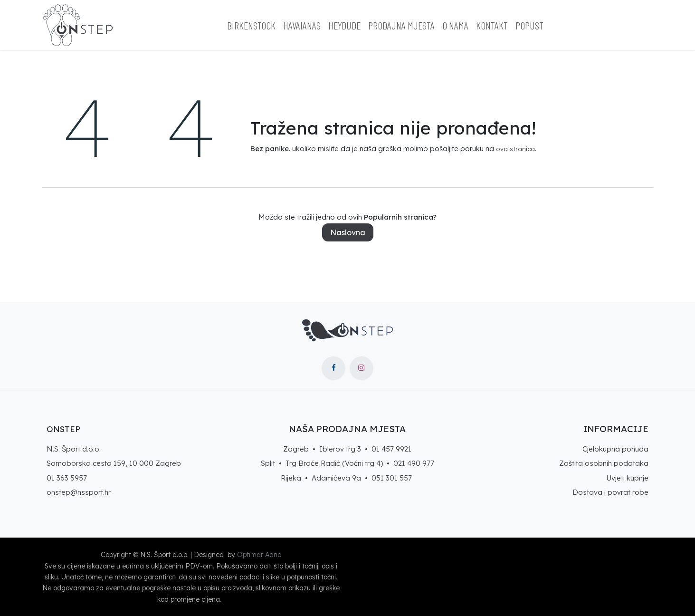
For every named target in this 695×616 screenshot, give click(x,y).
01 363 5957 (67, 478)
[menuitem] (251, 25)
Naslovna (348, 232)
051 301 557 (392, 478)
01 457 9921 (391, 449)
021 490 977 (414, 463)
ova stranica (515, 149)
